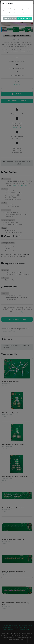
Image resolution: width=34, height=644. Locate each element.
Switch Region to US (24, 19)
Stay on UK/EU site (10, 19)
